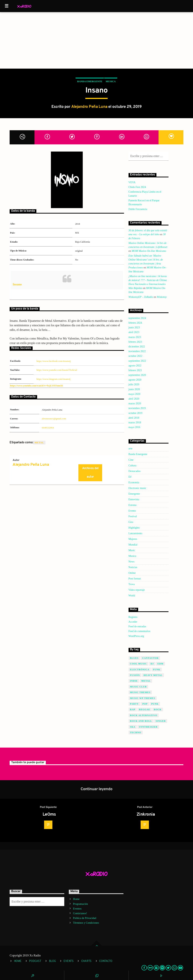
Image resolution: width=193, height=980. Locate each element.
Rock (158, 710)
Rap (133, 710)
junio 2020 (134, 389)
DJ (130, 477)
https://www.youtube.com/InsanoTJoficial (57, 370)
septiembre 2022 (137, 361)
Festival (133, 516)
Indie (134, 681)
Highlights (134, 528)
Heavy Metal (153, 675)
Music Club (138, 687)
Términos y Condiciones (86, 923)
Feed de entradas (137, 626)
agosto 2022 (135, 366)
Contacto (106, 961)
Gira (131, 522)
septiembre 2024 (137, 318)
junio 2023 (134, 328)
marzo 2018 (135, 423)
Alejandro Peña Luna (89, 107)
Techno (136, 733)
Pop (145, 704)
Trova (132, 584)
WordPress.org (136, 636)
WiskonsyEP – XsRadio (141, 297)
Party (134, 704)
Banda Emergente (90, 81)
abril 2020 (134, 399)
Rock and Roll (141, 721)
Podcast (35, 961)
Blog (52, 961)
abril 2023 (134, 332)
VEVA (132, 182)
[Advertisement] (96, 40)
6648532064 (48, 428)
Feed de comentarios (139, 631)
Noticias (133, 567)
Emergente (134, 494)
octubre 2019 (135, 413)
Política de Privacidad (85, 918)
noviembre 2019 (137, 408)
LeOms (49, 815)
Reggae (144, 710)
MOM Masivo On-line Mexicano (149, 251)
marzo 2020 (135, 403)
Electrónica (140, 670)
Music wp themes (143, 698)
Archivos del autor (90, 473)
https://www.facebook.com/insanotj (54, 361)
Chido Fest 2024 (137, 187)
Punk (155, 704)
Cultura (132, 465)
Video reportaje (137, 590)
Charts (86, 961)
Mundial (133, 545)
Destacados (135, 471)
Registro (133, 617)
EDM (160, 664)
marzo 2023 (135, 337)
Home (76, 899)
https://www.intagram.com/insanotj (53, 379)
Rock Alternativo (144, 715)
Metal (39, 443)
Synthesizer (148, 727)
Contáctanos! (80, 913)
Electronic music (137, 488)
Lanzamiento (135, 533)
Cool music (139, 664)
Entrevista (134, 499)
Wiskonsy (162, 297)
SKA (133, 727)
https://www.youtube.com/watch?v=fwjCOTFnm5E (37, 386)
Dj (152, 664)
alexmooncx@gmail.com (54, 419)
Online (132, 573)
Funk (157, 670)
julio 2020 (134, 384)
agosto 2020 (135, 380)
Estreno (133, 505)
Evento (132, 511)
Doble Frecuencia (138, 209)
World (132, 596)
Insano (17, 284)
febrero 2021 (135, 370)
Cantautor (150, 658)
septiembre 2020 (137, 375)
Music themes (140, 692)
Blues (134, 658)
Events (68, 961)
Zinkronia (146, 815)
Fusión (135, 675)
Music (132, 550)
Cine (131, 460)
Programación (81, 904)
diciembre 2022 (137, 347)
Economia (134, 482)
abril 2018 (134, 418)
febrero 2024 (135, 323)
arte (131, 449)
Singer (161, 721)
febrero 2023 (135, 342)
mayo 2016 (134, 427)
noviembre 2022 (137, 351)
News (132, 562)
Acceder (133, 622)
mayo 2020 (134, 394)
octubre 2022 (135, 356)
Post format (135, 579)
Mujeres (133, 539)
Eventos (77, 909)
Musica (111, 81)
